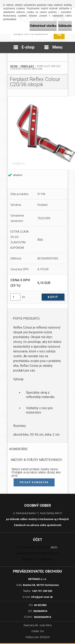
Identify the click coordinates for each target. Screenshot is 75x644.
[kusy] (15, 297)
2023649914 (40, 611)
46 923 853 (40, 605)
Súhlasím (65, 26)
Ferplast (27, 66)
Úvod (14, 66)
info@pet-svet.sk (42, 597)
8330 (54, 547)
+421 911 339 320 (42, 591)
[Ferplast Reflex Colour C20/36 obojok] (38, 133)
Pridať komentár (34, 482)
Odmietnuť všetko (43, 26)
